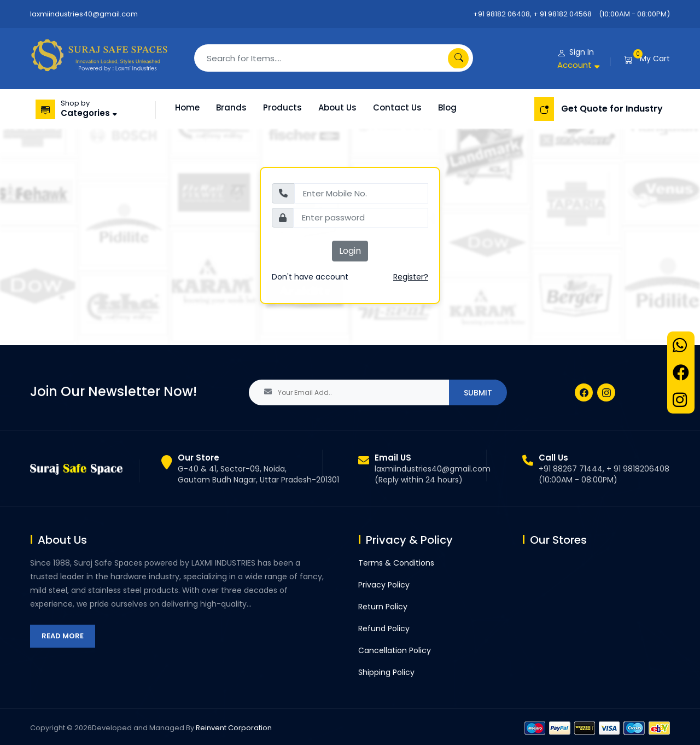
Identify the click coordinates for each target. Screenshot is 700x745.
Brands (231, 107)
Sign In (582, 52)
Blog (447, 107)
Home (187, 107)
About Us (337, 107)
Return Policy (383, 607)
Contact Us (397, 107)
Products (282, 107)
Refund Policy (384, 628)
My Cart (655, 59)
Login (350, 251)
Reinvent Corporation (234, 728)
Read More (63, 636)
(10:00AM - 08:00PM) (634, 14)
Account (574, 65)
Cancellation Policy (395, 650)
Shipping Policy (386, 672)
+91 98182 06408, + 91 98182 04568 (532, 14)
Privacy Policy (384, 585)
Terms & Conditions (396, 563)
